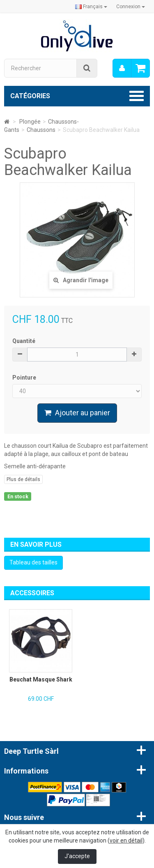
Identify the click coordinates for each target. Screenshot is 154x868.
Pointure (25, 378)
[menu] (122, 68)
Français (91, 7)
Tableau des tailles (33, 562)
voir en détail (126, 840)
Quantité (24, 341)
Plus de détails (23, 479)
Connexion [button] (131, 7)
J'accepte (77, 856)
